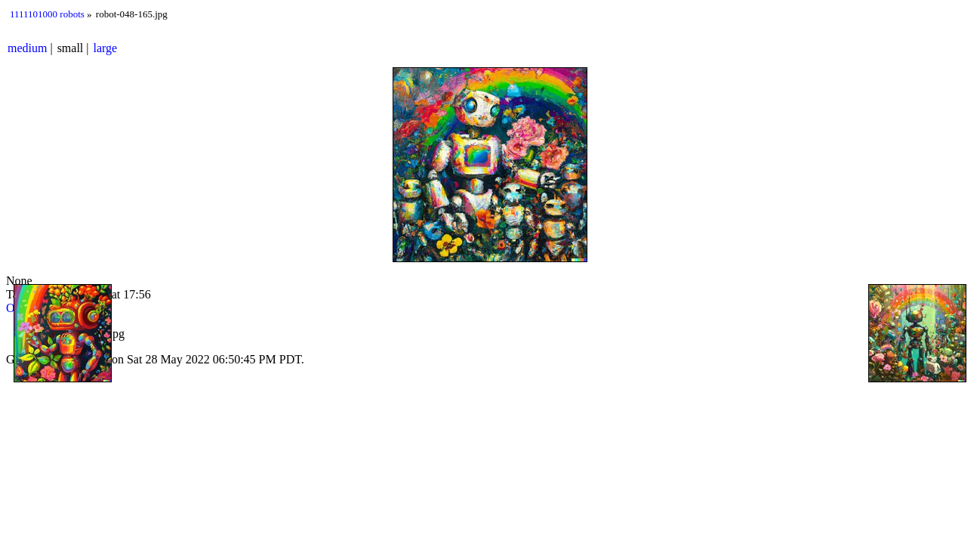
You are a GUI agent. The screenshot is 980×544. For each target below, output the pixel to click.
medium (27, 48)
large (106, 48)
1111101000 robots (47, 14)
